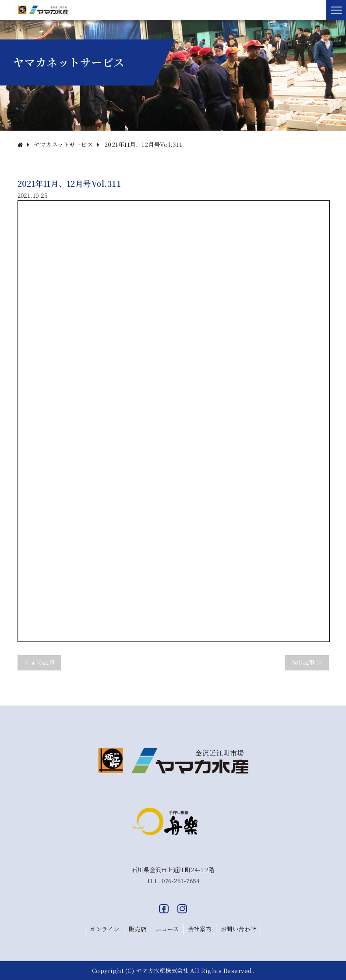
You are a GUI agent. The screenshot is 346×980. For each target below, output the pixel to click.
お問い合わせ (238, 929)
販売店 (138, 929)
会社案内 (200, 929)
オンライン (104, 929)
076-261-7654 (180, 881)
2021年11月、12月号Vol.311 (143, 144)
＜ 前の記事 (40, 662)
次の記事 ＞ (307, 662)
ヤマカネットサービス (63, 144)
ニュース (167, 929)
